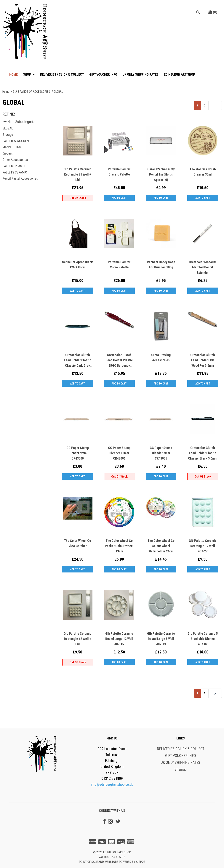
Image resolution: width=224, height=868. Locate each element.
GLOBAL (8, 128)
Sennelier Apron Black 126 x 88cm (77, 265)
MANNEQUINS (12, 147)
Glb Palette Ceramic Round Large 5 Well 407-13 (161, 639)
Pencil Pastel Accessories (20, 178)
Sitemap (181, 769)
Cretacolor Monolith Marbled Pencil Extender (203, 267)
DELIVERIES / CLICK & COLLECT (62, 74)
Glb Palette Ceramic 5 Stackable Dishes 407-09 (203, 639)
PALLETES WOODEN (16, 141)
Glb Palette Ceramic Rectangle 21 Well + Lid (77, 175)
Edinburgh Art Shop (179, 74)
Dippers (8, 153)
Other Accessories (15, 160)
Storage (8, 135)
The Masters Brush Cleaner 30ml (203, 172)
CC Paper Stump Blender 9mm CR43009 (78, 453)
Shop (27, 74)
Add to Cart (119, 198)
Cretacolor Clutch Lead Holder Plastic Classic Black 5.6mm (203, 453)
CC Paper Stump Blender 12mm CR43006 (119, 453)
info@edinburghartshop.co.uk (112, 784)
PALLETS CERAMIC (15, 172)
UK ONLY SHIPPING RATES (141, 74)
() (213, 12)
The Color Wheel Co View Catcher (77, 543)
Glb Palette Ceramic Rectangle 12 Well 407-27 (203, 546)
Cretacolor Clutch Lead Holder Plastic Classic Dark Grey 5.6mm (78, 361)
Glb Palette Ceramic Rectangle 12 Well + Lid (77, 639)
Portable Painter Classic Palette (119, 172)
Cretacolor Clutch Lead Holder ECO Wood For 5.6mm (203, 360)
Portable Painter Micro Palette (119, 265)
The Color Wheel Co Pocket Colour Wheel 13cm (119, 546)
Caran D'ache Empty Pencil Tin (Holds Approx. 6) (161, 175)
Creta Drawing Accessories (161, 358)
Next (210, 106)
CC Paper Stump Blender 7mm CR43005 (161, 453)
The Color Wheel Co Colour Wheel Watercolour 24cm (161, 546)
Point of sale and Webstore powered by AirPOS (112, 862)
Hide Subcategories (20, 122)
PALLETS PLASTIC (14, 166)
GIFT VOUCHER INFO (103, 74)
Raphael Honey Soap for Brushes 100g (161, 265)
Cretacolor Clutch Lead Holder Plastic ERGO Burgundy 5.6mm (119, 361)
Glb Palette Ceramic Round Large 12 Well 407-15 (119, 639)
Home (13, 74)
